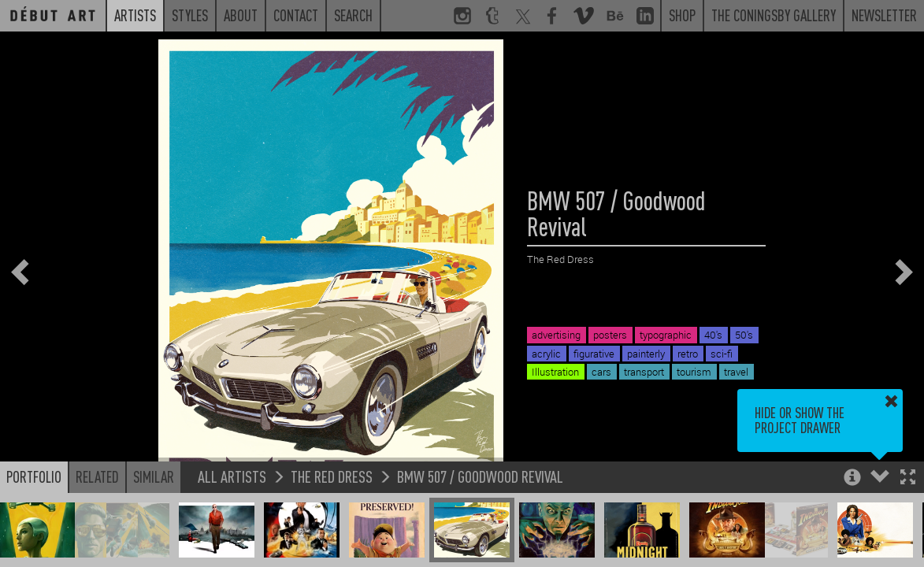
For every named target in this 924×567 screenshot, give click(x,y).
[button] (908, 478)
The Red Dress (332, 476)
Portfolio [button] (34, 476)
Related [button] (97, 476)
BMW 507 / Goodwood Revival (480, 476)
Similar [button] (154, 476)
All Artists (232, 476)
